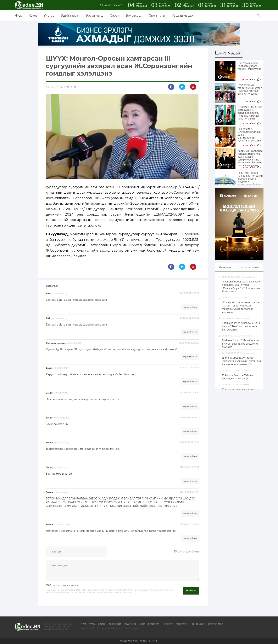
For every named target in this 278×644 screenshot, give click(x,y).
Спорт (115, 16)
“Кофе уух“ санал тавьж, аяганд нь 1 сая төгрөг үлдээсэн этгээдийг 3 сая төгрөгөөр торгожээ (241, 307)
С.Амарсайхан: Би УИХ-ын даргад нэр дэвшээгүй (238, 377)
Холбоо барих (132, 628)
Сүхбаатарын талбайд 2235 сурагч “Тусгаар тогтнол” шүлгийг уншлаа (250, 89)
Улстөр (49, 16)
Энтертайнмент (215, 624)
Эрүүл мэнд (95, 16)
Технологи (168, 624)
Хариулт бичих (190, 307)
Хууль (33, 16)
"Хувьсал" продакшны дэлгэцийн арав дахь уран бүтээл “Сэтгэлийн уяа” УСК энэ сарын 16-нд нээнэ (242, 287)
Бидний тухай (88, 628)
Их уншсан (225, 267)
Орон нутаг (157, 16)
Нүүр (18, 16)
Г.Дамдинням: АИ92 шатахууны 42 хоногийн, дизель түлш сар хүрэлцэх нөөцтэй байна (250, 113)
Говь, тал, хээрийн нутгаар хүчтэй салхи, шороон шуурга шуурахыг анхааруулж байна (250, 179)
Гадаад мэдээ (183, 16)
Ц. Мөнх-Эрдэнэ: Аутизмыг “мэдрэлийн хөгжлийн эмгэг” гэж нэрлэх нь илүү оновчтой (242, 361)
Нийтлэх (191, 591)
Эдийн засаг (70, 16)
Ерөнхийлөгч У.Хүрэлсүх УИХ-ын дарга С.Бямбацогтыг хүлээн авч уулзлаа (249, 135)
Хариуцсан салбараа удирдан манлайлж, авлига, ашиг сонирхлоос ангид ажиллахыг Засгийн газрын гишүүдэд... (250, 158)
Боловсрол (134, 16)
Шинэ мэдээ (227, 53)
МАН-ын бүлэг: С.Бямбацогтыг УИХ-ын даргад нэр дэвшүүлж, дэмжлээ (241, 344)
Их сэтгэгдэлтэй (250, 267)
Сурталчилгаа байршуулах (110, 628)
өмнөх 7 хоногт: (113, 5)
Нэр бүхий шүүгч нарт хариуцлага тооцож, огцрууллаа (249, 66)
